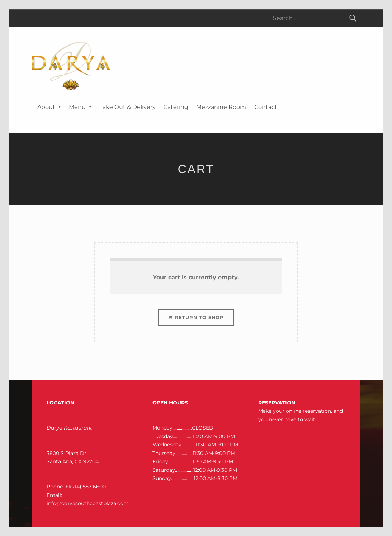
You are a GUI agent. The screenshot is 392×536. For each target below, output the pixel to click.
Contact (266, 107)
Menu (77, 107)
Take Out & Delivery (127, 107)
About (46, 107)
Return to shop (199, 317)
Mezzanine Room (221, 107)
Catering (176, 107)
